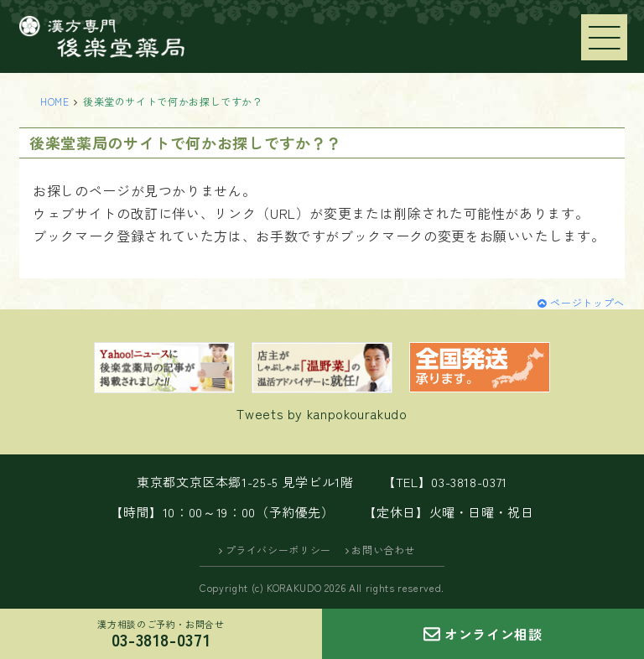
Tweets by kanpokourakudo (322, 413)
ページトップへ (587, 302)
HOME (55, 101)
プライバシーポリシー (278, 550)
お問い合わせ (383, 550)
